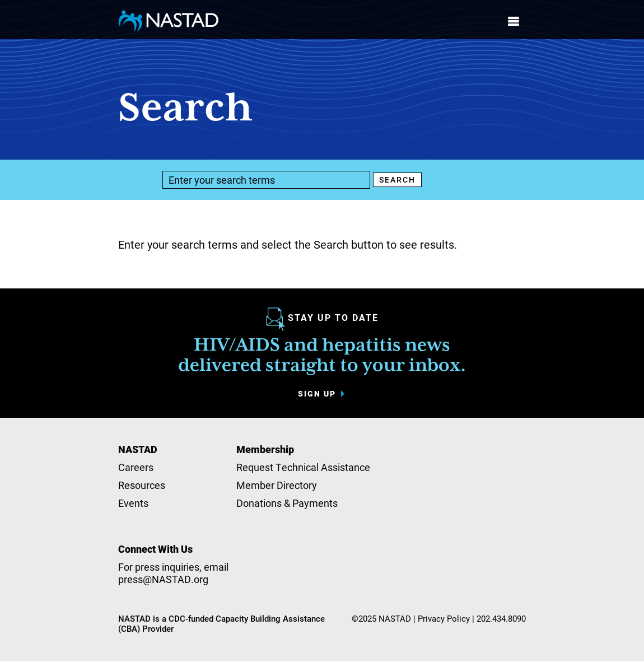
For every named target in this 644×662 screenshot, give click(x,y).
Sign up (317, 394)
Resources (142, 485)
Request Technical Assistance (303, 467)
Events (133, 503)
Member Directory (277, 485)
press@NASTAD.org (163, 579)
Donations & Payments (287, 503)
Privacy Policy (444, 618)
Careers (136, 467)
